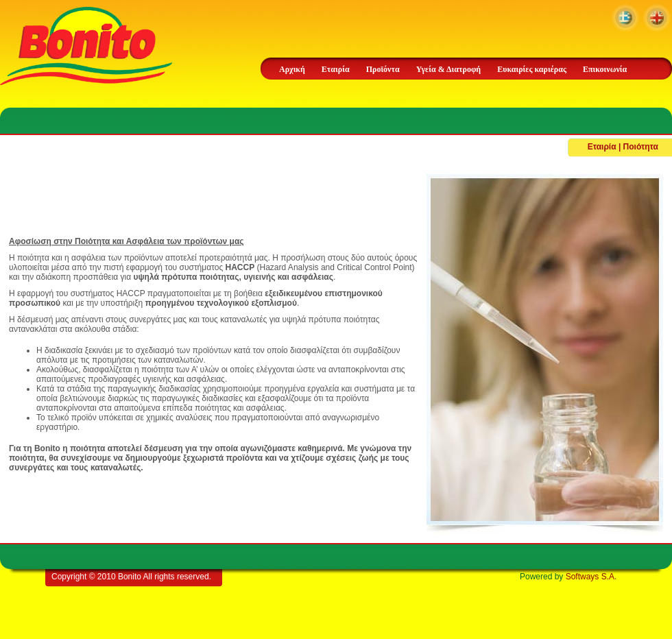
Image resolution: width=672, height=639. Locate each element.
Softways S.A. (591, 577)
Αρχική (292, 69)
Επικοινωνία (605, 69)
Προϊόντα (383, 69)
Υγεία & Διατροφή (448, 69)
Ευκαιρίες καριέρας (532, 69)
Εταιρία (336, 69)
